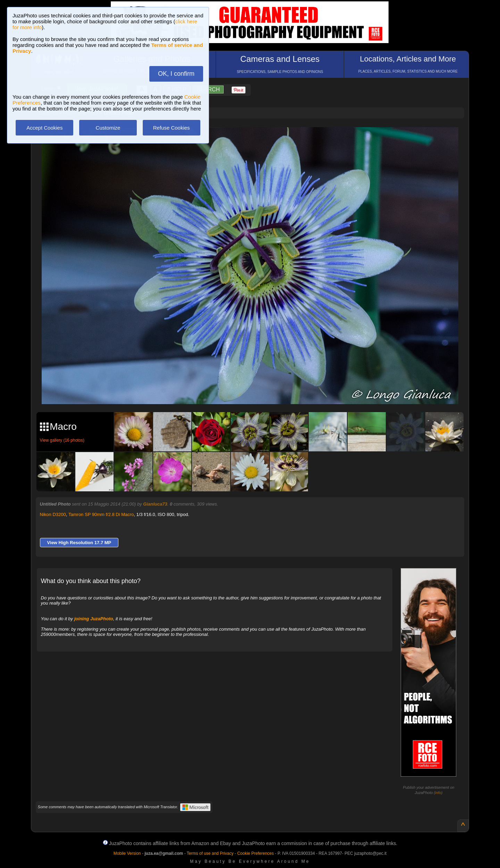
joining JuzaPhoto (94, 619)
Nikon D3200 (53, 514)
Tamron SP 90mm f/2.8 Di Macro (101, 514)
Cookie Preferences (255, 853)
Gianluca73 (155, 504)
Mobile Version (127, 853)
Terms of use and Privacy (210, 853)
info (438, 793)
